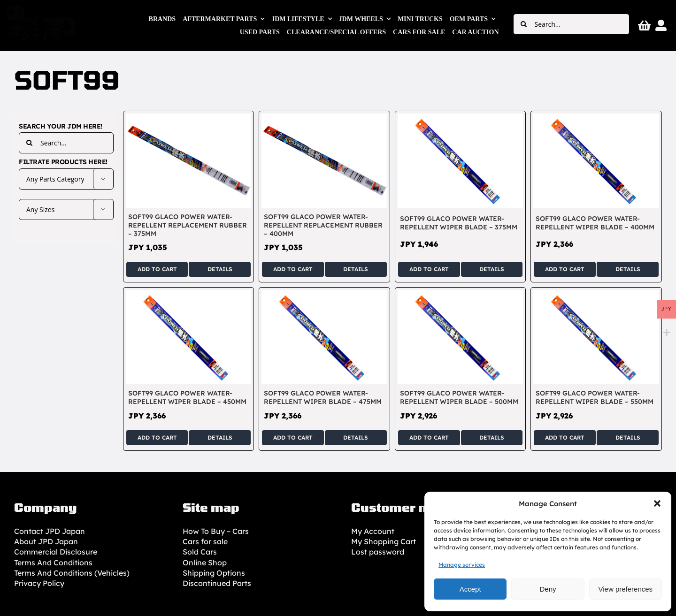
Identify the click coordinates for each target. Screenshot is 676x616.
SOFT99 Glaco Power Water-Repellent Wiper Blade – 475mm (323, 397)
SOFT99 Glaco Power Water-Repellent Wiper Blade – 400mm (595, 223)
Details (220, 269)
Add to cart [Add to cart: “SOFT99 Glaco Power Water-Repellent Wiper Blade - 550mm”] (565, 437)
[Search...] (571, 24)
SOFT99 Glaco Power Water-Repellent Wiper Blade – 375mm (459, 223)
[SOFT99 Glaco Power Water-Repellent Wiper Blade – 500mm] (461, 295)
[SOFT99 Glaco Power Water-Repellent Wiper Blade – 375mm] (461, 119)
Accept (470, 589)
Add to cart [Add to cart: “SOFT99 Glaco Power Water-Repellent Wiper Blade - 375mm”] (429, 269)
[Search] (524, 24)
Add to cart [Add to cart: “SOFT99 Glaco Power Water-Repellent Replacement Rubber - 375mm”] (157, 269)
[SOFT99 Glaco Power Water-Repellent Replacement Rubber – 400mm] (324, 119)
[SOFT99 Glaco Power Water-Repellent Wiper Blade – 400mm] (596, 119)
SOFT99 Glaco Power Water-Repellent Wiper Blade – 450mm (187, 397)
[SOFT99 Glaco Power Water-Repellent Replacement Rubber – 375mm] (189, 119)
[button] (657, 503)
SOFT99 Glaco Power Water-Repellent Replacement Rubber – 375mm (188, 225)
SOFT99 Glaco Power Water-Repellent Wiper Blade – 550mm (595, 397)
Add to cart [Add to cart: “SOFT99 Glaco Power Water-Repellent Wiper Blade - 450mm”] (157, 437)
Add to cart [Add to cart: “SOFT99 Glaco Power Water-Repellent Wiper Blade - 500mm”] (429, 437)
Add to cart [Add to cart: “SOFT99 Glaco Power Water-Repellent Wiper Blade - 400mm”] (565, 269)
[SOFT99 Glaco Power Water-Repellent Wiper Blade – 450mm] (189, 295)
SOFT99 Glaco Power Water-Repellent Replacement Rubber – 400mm (323, 225)
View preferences (626, 589)
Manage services (462, 565)
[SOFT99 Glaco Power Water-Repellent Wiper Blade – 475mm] (324, 295)
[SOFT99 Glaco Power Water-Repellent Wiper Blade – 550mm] (596, 295)
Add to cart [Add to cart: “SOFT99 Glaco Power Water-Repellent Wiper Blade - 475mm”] (293, 437)
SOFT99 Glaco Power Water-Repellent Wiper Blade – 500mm (459, 397)
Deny (548, 589)
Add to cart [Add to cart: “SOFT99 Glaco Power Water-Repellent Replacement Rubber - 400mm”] (293, 269)
